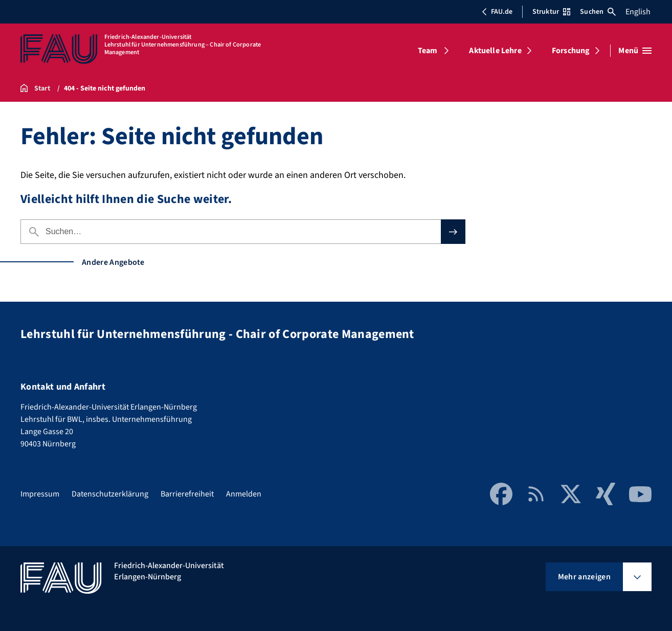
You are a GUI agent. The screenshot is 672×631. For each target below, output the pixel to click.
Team (428, 51)
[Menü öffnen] (635, 51)
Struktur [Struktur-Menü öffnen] (551, 12)
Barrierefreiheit (187, 494)
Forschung (571, 51)
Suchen (598, 12)
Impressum (40, 494)
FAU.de (497, 12)
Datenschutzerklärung (110, 494)
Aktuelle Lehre (495, 51)
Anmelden (244, 494)
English (638, 12)
